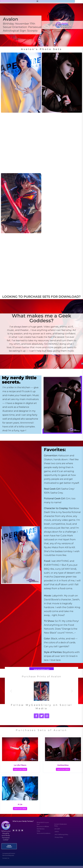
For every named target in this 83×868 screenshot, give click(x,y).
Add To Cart (20, 769)
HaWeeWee (63, 765)
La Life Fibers (20, 765)
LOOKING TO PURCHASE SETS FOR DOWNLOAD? (41, 297)
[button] (37, 1)
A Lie (20, 804)
